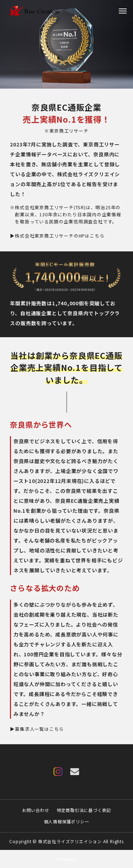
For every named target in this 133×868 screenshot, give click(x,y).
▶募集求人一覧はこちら (37, 729)
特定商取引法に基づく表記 (84, 810)
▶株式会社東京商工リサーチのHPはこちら (57, 236)
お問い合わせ (36, 810)
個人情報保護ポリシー (67, 821)
